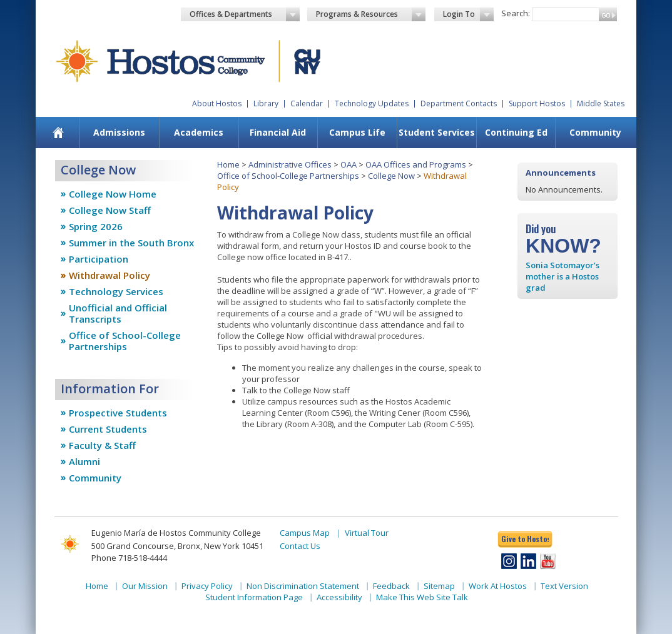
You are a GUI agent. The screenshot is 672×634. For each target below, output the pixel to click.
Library (266, 103)
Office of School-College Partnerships (125, 341)
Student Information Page (254, 597)
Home (228, 164)
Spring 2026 (96, 226)
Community (595, 132)
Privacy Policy (207, 586)
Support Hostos (537, 103)
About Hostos (217, 103)
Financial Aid (278, 132)
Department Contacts (459, 103)
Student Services (437, 132)
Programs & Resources (371, 14)
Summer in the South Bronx (131, 243)
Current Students (108, 429)
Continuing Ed (516, 132)
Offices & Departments (245, 14)
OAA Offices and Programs (416, 164)
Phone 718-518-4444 (129, 558)
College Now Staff (110, 210)
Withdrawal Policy (109, 275)
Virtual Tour (367, 533)
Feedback (391, 586)
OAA (349, 164)
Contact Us (300, 546)
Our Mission (145, 586)
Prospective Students (118, 413)
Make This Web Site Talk (422, 597)
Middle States (601, 103)
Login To (468, 14)
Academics (199, 132)
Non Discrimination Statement (303, 586)
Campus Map (305, 533)
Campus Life (357, 132)
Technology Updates (372, 103)
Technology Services (116, 291)
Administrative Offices (290, 164)
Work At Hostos (498, 586)
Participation (99, 259)
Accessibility (339, 597)
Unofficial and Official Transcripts (118, 313)
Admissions (119, 132)
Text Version (564, 586)
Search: (516, 13)
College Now (391, 176)
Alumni (84, 461)
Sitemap (439, 586)
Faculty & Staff (102, 445)
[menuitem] (59, 133)
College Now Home (113, 194)
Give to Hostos (525, 539)
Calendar (307, 103)
